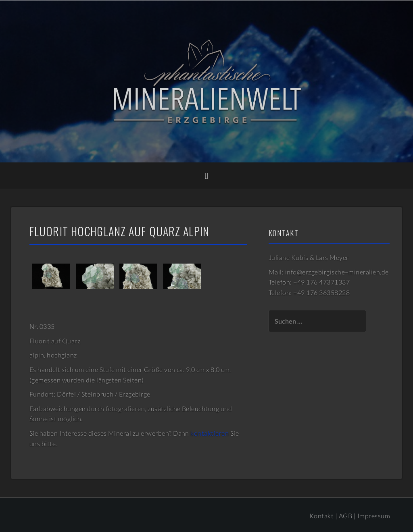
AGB (345, 516)
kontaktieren (210, 433)
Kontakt (321, 516)
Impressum (374, 516)
